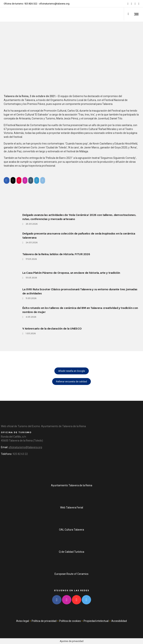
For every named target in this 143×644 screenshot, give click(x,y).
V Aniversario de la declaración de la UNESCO (52, 329)
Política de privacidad (44, 621)
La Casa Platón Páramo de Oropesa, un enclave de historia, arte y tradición (71, 273)
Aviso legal (23, 621)
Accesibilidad (119, 621)
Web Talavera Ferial (72, 508)
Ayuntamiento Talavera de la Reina (72, 485)
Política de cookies (70, 621)
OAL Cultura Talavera (71, 530)
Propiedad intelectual (96, 621)
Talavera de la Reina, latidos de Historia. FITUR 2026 (56, 254)
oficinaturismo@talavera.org (54, 4)
